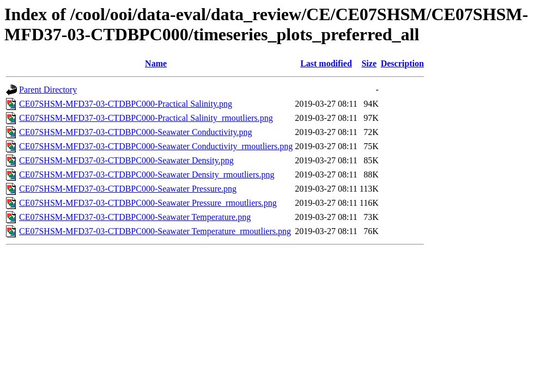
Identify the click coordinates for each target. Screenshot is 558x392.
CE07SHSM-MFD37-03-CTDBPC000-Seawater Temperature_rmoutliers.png (155, 231)
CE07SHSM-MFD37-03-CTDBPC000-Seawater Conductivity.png (135, 132)
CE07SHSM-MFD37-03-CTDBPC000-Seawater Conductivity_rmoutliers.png (156, 146)
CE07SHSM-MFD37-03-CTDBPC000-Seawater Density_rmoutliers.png (147, 174)
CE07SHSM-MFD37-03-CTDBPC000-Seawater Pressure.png (128, 189)
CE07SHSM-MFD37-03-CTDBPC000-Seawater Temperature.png (135, 217)
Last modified (326, 63)
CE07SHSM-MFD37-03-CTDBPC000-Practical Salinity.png (126, 104)
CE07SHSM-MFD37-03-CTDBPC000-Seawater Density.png (126, 160)
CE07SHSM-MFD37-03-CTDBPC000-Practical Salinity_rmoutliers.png (146, 118)
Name (156, 63)
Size (369, 63)
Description (402, 63)
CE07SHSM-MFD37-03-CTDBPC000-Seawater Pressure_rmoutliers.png (148, 203)
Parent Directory (48, 90)
